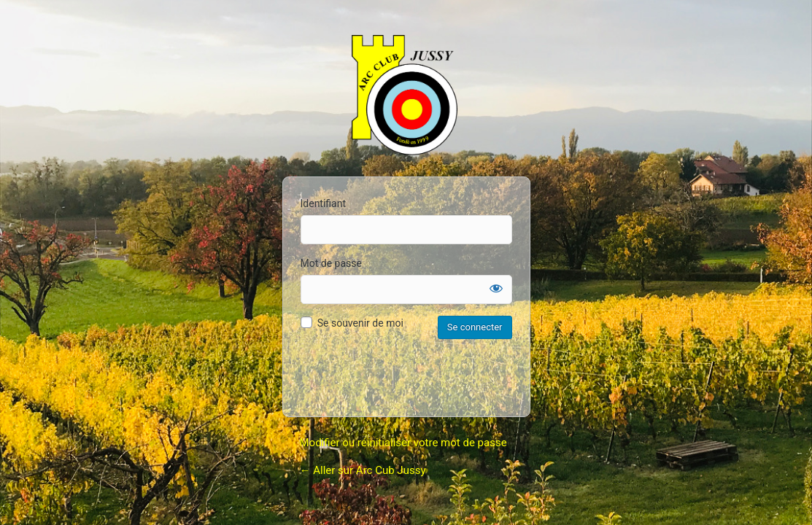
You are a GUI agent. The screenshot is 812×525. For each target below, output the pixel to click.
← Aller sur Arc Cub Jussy (363, 470)
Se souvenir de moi (360, 323)
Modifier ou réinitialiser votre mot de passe (403, 443)
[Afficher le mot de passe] (496, 288)
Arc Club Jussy (406, 97)
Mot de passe (331, 263)
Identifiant (324, 203)
